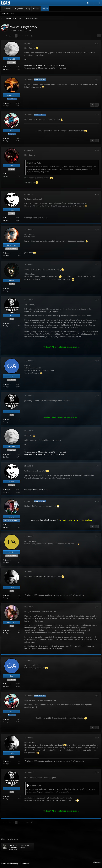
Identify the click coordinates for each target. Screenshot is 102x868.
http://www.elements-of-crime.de (43, 520)
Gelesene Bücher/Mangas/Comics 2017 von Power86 (45, 68)
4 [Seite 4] (16, 36)
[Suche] (88, 3)
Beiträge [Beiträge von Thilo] (6, 598)
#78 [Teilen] (97, 696)
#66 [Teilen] (97, 229)
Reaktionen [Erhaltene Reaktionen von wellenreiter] (6, 630)
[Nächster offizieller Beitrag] (97, 105)
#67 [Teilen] (97, 265)
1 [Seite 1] (7, 36)
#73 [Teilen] (97, 501)
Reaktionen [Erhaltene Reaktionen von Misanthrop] (6, 253)
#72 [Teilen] (97, 466)
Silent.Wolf (12, 848)
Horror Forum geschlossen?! (20, 845)
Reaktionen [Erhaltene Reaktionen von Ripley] (6, 288)
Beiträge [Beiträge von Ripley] (6, 291)
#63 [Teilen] (97, 115)
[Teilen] (99, 36)
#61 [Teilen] (97, 43)
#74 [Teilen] (97, 536)
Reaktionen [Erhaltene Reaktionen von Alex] (6, 138)
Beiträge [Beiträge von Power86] (6, 69)
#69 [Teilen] (97, 361)
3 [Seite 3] (13, 36)
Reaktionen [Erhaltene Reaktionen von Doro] (6, 174)
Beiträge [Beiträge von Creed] (6, 220)
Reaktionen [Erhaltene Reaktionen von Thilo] (6, 595)
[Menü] (99, 3)
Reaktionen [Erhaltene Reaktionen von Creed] (6, 218)
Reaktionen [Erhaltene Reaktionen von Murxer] (6, 525)
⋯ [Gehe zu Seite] (23, 36)
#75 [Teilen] (97, 572)
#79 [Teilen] (97, 737)
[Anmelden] (93, 3)
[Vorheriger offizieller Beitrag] (92, 105)
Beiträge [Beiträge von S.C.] (6, 326)
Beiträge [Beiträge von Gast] (6, 387)
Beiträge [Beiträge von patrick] (6, 563)
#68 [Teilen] (97, 300)
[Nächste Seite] (32, 36)
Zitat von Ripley (35, 163)
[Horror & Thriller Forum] (5, 3)
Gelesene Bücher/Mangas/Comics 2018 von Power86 (45, 65)
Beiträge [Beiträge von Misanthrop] (6, 256)
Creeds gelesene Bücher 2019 (36, 218)
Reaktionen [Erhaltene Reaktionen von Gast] (6, 384)
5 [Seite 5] (19, 36)
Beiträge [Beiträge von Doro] (6, 176)
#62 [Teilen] (97, 80)
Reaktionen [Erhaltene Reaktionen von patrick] (6, 560)
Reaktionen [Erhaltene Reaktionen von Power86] (6, 67)
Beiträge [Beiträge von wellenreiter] (6, 633)
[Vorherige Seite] (3, 36)
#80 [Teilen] (97, 773)
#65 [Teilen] (97, 194)
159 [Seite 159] (27, 36)
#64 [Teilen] (97, 150)
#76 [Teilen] (97, 607)
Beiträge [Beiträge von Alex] (6, 141)
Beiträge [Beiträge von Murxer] (6, 527)
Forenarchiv (13, 850)
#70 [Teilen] (97, 396)
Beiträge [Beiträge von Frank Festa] (6, 106)
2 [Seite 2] (10, 36)
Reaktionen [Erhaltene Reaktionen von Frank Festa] (6, 103)
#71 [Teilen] (97, 431)
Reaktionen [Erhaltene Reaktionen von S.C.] (6, 323)
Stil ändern (97, 862)
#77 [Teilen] (97, 660)
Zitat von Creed (35, 785)
